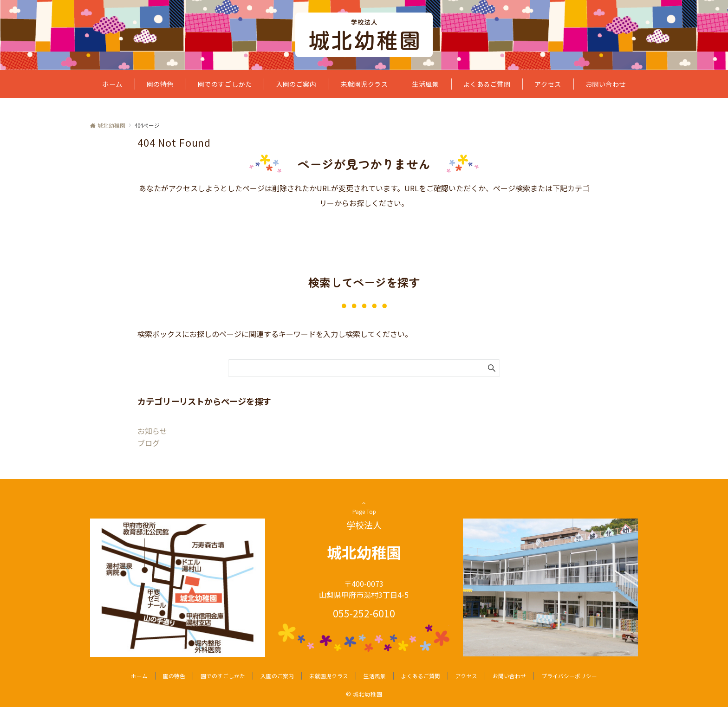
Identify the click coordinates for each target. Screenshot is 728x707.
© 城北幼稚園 (364, 694)
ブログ (149, 443)
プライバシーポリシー (569, 676)
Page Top (364, 511)
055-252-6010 (364, 613)
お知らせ (152, 431)
